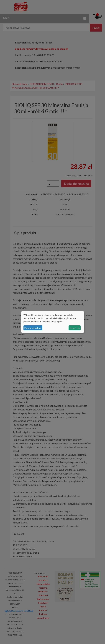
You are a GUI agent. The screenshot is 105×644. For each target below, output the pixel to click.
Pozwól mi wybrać (33, 328)
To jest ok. (75, 328)
